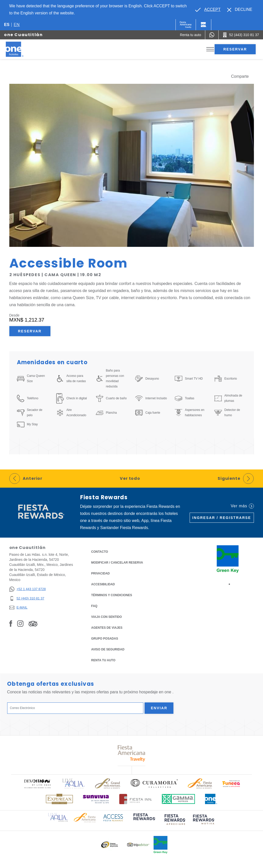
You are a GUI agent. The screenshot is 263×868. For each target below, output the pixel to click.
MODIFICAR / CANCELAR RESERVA (117, 563)
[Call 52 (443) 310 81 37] (241, 35)
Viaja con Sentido (107, 617)
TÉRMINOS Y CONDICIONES (112, 595)
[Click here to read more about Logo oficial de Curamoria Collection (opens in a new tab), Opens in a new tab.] (154, 783)
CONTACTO (100, 552)
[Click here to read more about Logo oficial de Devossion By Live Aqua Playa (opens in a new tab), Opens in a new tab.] (37, 784)
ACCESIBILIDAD (103, 584)
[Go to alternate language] (208, 10)
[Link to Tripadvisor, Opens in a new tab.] (33, 623)
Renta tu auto (103, 660)
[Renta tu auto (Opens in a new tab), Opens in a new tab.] (190, 35)
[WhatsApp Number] (212, 35)
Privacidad (101, 573)
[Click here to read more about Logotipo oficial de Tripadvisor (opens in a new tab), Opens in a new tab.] (138, 845)
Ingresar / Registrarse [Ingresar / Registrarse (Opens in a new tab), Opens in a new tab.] (222, 518)
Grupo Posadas (105, 639)
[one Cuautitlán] (21, 49)
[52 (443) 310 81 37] (28, 599)
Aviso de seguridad (108, 649)
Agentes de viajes (107, 628)
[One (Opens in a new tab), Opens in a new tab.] (186, 25)
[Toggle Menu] (210, 49)
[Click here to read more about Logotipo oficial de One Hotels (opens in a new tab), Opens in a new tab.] (211, 799)
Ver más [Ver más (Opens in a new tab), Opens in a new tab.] (242, 506)
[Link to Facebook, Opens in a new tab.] (11, 623)
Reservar (235, 49)
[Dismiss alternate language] (240, 10)
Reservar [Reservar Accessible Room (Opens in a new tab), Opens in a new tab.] (30, 331)
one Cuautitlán (23, 35)
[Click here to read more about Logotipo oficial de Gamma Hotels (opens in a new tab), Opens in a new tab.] (179, 799)
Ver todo (130, 478)
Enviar (159, 708)
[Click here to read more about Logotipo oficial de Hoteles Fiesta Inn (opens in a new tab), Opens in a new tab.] (136, 799)
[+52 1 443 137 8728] (28, 589)
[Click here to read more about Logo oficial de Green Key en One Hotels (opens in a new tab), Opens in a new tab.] (160, 845)
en (17, 25)
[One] (203, 25)
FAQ (94, 606)
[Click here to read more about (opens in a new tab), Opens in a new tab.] (144, 820)
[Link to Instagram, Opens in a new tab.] (20, 623)
